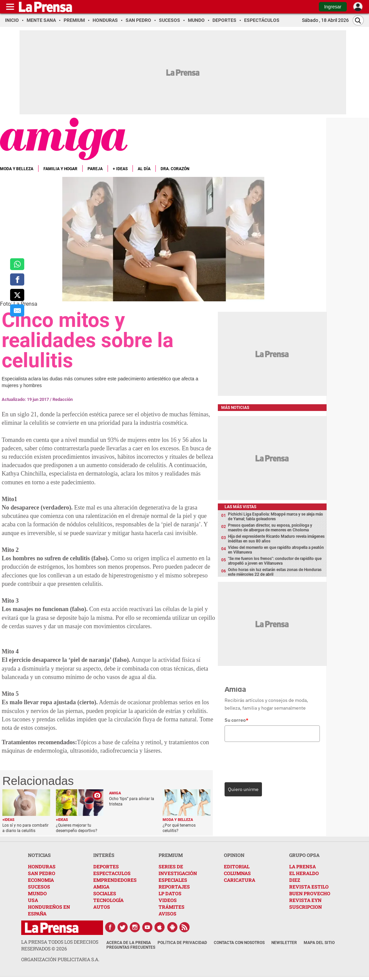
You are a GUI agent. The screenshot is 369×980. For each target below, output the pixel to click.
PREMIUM (171, 855)
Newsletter (284, 943)
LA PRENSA (303, 866)
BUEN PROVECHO (310, 893)
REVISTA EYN (305, 900)
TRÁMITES (172, 907)
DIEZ (295, 880)
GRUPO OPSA (304, 855)
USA (33, 900)
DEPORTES (106, 866)
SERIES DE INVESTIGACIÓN (178, 870)
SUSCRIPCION (306, 907)
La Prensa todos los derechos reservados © (60, 945)
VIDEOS (168, 900)
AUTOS (102, 907)
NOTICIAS (39, 855)
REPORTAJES (174, 887)
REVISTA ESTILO (309, 887)
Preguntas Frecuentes (131, 947)
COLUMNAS (237, 873)
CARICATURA (240, 880)
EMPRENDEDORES (115, 880)
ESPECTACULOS (112, 873)
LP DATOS (170, 893)
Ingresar (333, 7)
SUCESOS (39, 887)
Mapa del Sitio (319, 943)
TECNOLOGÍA (108, 900)
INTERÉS (104, 855)
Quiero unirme (243, 789)
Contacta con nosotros (239, 943)
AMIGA (101, 887)
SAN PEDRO (42, 873)
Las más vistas (240, 507)
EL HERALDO (304, 873)
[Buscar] (358, 20)
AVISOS (167, 914)
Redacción (63, 399)
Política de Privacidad (182, 943)
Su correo (237, 720)
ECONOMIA (41, 880)
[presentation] (271, 760)
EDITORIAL (237, 866)
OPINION (234, 855)
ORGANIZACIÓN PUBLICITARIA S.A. (60, 959)
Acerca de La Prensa (129, 943)
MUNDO (37, 893)
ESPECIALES (173, 880)
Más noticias (235, 408)
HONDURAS (42, 866)
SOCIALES (105, 893)
